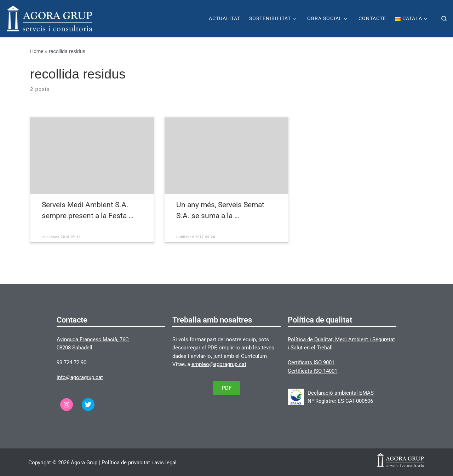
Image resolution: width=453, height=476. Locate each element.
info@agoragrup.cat (80, 377)
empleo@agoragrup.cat (219, 364)
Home (37, 51)
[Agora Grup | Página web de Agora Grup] (50, 18)
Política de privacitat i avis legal (139, 463)
